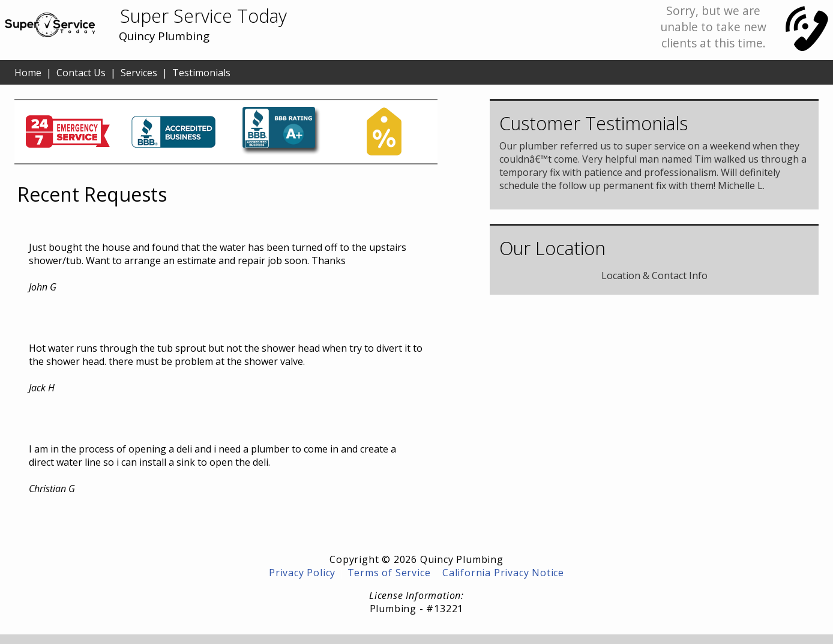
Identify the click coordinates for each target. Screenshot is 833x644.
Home (28, 73)
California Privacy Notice (503, 573)
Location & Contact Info (654, 275)
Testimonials (201, 73)
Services (139, 73)
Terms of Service (389, 573)
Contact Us (81, 73)
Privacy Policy (302, 573)
